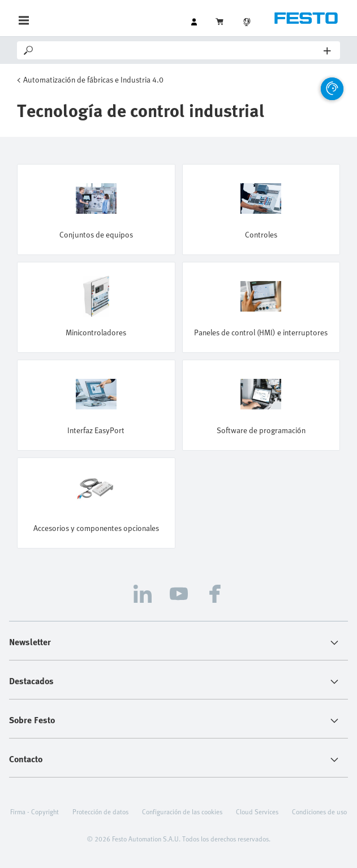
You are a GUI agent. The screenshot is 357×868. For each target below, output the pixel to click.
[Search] (179, 50)
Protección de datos (100, 811)
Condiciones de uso (319, 811)
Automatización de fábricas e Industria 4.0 (93, 79)
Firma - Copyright (35, 811)
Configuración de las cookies (182, 811)
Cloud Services (257, 811)
